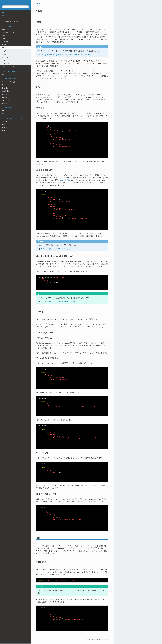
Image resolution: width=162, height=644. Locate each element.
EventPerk (6, 88)
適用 (5, 61)
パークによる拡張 (8, 67)
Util (4, 131)
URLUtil (5, 128)
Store (4, 111)
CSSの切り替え (65, 180)
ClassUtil (5, 125)
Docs (38, 3)
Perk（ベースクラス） (10, 82)
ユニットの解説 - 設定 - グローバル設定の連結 (58, 301)
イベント (5, 41)
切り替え (7, 64)
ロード (5, 38)
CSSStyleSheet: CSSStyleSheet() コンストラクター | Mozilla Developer (66, 55)
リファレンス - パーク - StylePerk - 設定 (55, 249)
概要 (4, 16)
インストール (7, 19)
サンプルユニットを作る (10, 22)
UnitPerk (5, 103)
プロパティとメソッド (10, 32)
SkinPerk (5, 94)
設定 (4, 35)
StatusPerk (6, 97)
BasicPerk (6, 85)
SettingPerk (6, 91)
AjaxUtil (5, 122)
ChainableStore (7, 114)
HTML (4, 45)
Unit (4, 74)
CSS (4, 48)
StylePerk (6, 100)
